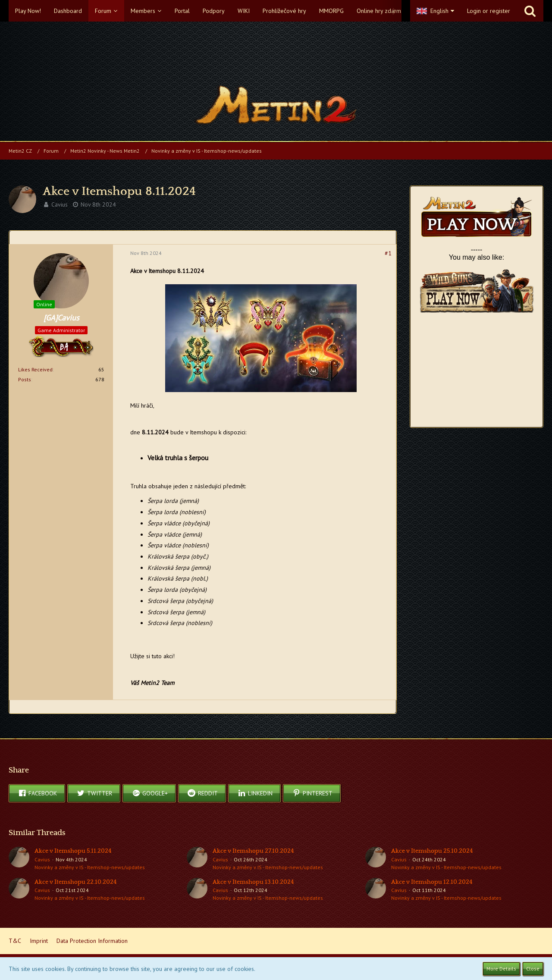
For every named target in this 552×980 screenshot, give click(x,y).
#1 (388, 253)
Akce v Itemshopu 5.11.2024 (73, 851)
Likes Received (35, 369)
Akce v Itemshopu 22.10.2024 (76, 882)
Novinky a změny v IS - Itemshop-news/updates (90, 867)
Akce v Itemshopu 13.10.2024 (253, 882)
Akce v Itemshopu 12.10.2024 (432, 882)
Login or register (489, 11)
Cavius (60, 204)
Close (533, 969)
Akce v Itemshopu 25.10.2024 (432, 851)
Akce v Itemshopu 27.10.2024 (253, 851)
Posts (25, 379)
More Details (501, 969)
